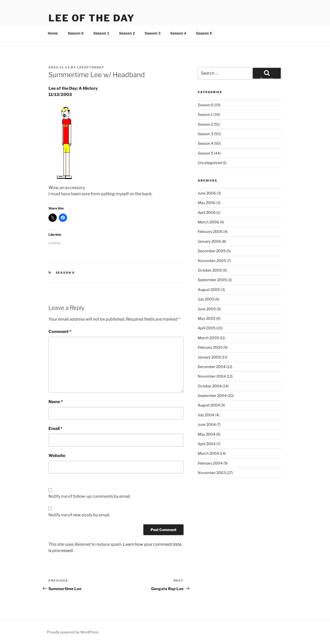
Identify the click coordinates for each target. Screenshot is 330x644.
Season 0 (75, 33)
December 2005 (212, 251)
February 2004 (210, 463)
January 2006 (209, 241)
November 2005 (212, 261)
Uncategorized (210, 163)
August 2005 (209, 290)
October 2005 (210, 270)
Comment (60, 332)
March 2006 (208, 222)
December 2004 (212, 367)
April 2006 (207, 212)
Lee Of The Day (92, 18)
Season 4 (178, 33)
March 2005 (208, 338)
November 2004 (212, 376)
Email (55, 429)
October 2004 (210, 386)
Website (57, 456)
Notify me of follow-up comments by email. (90, 496)
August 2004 (209, 405)
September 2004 (212, 396)
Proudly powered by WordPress (73, 632)
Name (56, 402)
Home (53, 33)
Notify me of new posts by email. (79, 515)
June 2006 (207, 193)
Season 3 (152, 33)
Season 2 (127, 33)
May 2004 (207, 434)
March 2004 (208, 453)
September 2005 (212, 280)
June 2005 (207, 309)
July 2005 (206, 299)
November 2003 (212, 473)
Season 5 (204, 33)
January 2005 (209, 357)
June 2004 (207, 424)
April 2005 (207, 328)
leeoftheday (91, 67)
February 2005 (210, 347)
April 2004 (207, 444)
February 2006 (210, 231)
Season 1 (101, 33)
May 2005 (207, 318)
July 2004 (206, 415)
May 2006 (207, 203)
